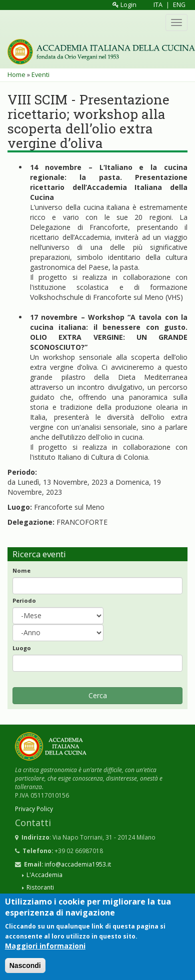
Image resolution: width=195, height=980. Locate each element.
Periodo (24, 600)
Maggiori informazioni (45, 951)
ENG (179, 5)
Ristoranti (40, 887)
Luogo (22, 648)
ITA (158, 5)
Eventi (40, 75)
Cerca (98, 695)
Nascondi (25, 971)
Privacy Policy (34, 809)
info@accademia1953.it (78, 864)
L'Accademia (44, 875)
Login (124, 5)
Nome (21, 570)
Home (16, 75)
